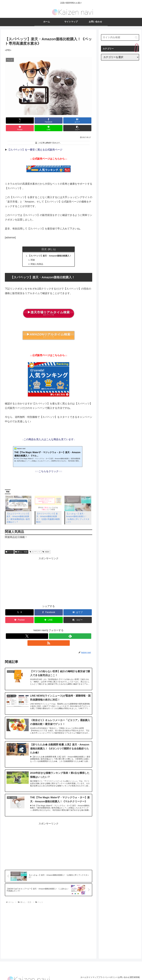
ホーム (71, 971)
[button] (85, 120)
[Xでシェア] (12, 120)
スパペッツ (35, 545)
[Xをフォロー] (42, 630)
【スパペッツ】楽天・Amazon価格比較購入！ (50, 248)
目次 (44, 242)
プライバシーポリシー (101, 971)
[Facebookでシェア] (27, 120)
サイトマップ (83, 971)
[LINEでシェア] (71, 120)
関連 (32, 253)
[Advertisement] (49, 574)
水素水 (46, 545)
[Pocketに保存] (56, 120)
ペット (9, 545)
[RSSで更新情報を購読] (55, 630)
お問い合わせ (120, 971)
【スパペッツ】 (49, 307)
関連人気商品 (36, 257)
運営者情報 (133, 971)
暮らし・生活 (21, 545)
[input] (120, 37)
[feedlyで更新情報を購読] (49, 630)
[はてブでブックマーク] (41, 120)
